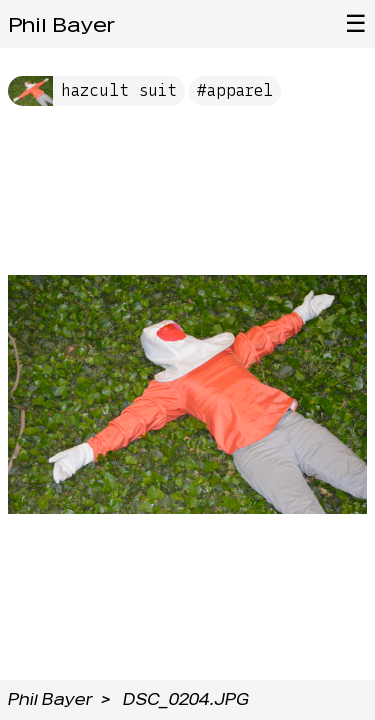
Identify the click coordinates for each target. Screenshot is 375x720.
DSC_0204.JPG (186, 699)
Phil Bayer (61, 25)
